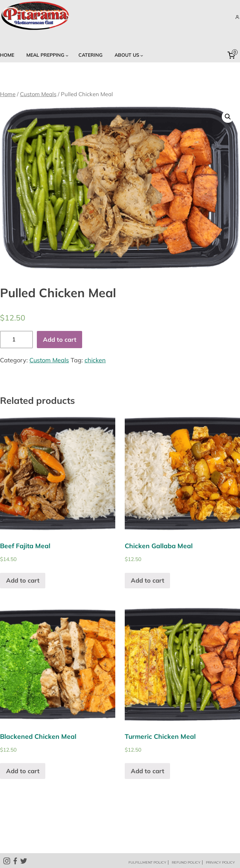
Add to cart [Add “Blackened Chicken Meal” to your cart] (23, 771)
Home (8, 94)
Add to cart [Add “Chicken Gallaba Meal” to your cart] (148, 580)
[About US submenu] (128, 55)
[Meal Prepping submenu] (46, 55)
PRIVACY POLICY (220, 862)
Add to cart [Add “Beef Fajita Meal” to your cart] (23, 580)
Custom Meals (38, 94)
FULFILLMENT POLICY (147, 862)
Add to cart (60, 340)
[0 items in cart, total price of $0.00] (233, 55)
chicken (95, 360)
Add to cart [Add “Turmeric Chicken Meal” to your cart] (148, 771)
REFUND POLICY (186, 862)
